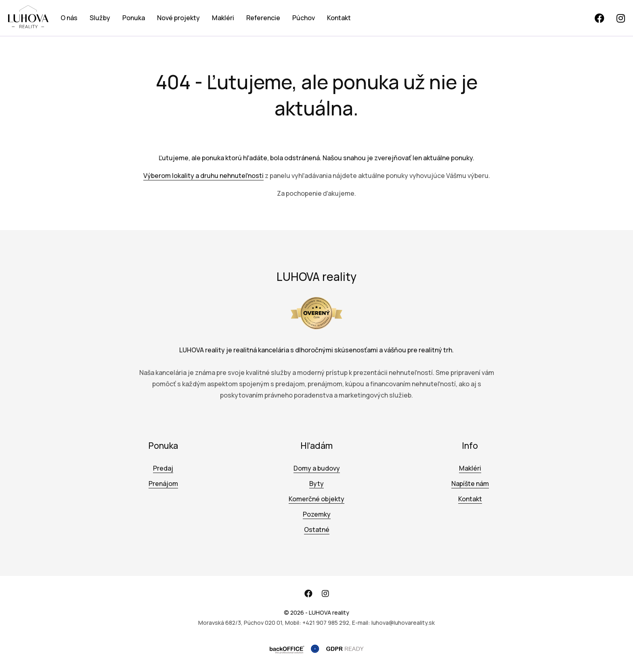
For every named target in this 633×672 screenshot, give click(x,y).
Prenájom (163, 484)
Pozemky (317, 514)
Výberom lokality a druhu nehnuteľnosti (203, 176)
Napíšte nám (470, 484)
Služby (100, 18)
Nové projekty (178, 18)
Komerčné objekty (316, 499)
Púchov (304, 18)
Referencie (263, 18)
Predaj (163, 468)
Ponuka (134, 18)
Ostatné (317, 530)
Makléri (223, 18)
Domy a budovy (317, 468)
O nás (69, 18)
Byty (316, 484)
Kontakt (339, 18)
